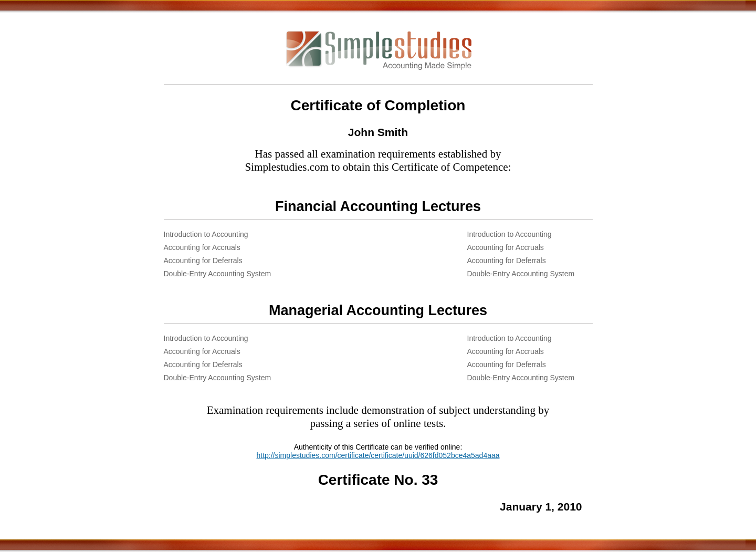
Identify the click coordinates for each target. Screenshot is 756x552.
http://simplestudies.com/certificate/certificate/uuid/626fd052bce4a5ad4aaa (378, 455)
